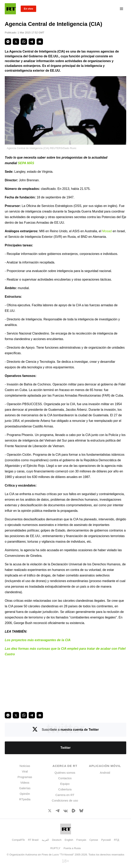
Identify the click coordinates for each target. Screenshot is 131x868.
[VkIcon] (66, 811)
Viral (25, 771)
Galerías (25, 788)
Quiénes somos (65, 773)
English (69, 840)
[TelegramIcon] (57, 811)
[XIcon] (50, 811)
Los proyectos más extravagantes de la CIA (38, 640)
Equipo (65, 784)
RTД (116, 840)
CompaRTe (18, 840)
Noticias (25, 766)
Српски (94, 840)
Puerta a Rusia (72, 848)
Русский (106, 840)
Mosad (107, 231)
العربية (45, 840)
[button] (8, 42)
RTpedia (25, 799)
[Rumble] (74, 812)
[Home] (10, 9)
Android (105, 773)
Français (81, 840)
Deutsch (57, 840)
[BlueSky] (81, 811)
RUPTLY (55, 848)
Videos (25, 783)
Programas (25, 777)
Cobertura (65, 789)
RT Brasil (33, 840)
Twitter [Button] (65, 748)
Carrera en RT (65, 795)
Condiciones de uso (65, 800)
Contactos (65, 778)
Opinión (25, 794)
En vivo (28, 9)
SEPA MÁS (26, 163)
